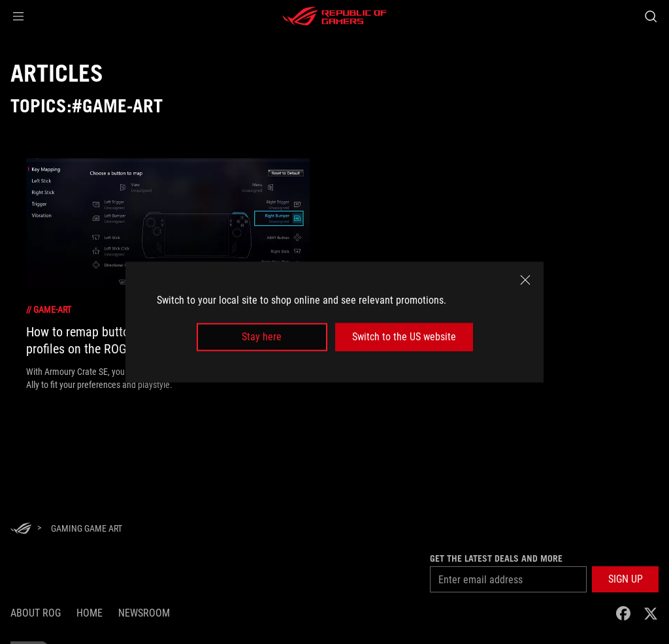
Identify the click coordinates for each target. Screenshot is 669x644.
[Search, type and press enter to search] (651, 16)
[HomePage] (21, 529)
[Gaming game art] (87, 528)
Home (90, 613)
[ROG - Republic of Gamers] (334, 16)
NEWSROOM (144, 613)
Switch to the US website (404, 337)
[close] (525, 280)
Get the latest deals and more (496, 558)
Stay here (262, 337)
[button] (18, 16)
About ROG (36, 613)
